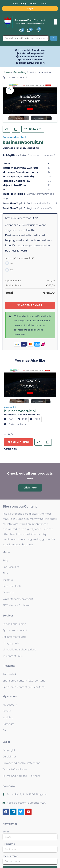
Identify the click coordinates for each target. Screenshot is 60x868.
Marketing (20, 72)
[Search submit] (54, 38)
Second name (10, 856)
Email (6, 832)
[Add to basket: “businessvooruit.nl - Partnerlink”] (18, 442)
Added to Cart (32, 305)
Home (7, 72)
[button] (55, 22)
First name (9, 844)
